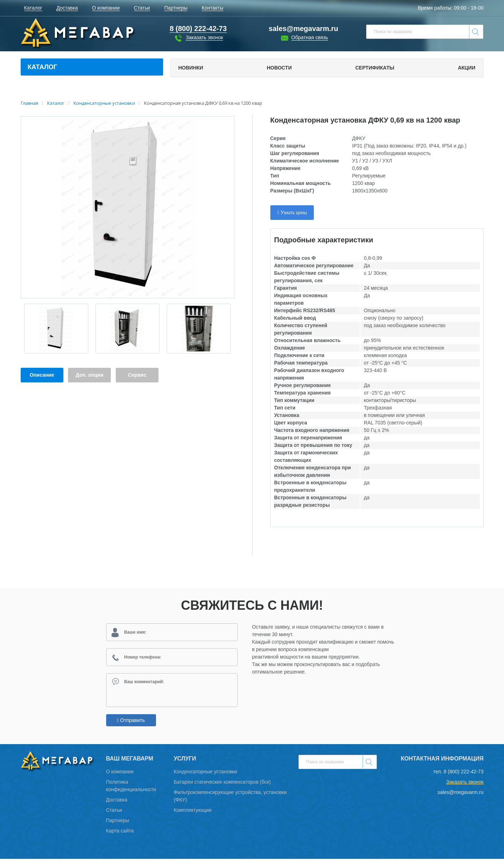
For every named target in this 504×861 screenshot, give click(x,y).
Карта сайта (120, 833)
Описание (42, 375)
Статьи (114, 812)
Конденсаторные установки (206, 774)
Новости (279, 68)
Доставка (117, 802)
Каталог (43, 67)
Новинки (191, 68)
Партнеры (118, 823)
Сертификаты (375, 68)
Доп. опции (90, 375)
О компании (120, 774)
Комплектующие (193, 812)
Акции (466, 68)
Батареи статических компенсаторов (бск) (222, 784)
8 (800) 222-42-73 (463, 774)
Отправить (131, 722)
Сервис (137, 375)
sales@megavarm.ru (303, 29)
